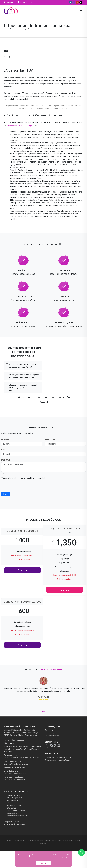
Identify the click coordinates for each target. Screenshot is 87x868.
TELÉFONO (50, 439)
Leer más (55, 859)
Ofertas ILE (11, 808)
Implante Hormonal (14, 805)
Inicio (6, 29)
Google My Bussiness (23, 823)
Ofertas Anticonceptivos (16, 810)
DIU (8, 803)
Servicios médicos (17, 29)
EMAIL (4, 450)
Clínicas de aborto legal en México (58, 757)
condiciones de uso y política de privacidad (28, 478)
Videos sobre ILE (13, 813)
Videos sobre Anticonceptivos (18, 816)
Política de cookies (52, 736)
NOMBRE (5, 439)
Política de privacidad (53, 733)
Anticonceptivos (13, 800)
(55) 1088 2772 (18, 740)
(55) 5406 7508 (19, 743)
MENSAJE (6, 460)
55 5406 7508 (28, 2)
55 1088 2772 (12, 2)
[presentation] (19, 486)
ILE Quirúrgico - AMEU (15, 798)
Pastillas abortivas (14, 795)
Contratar (22, 570)
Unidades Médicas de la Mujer (20, 126)
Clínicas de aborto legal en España (58, 760)
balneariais (43, 843)
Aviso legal (49, 730)
